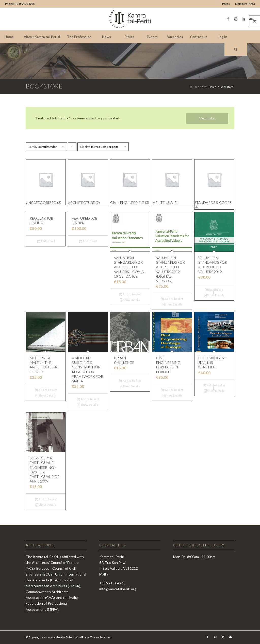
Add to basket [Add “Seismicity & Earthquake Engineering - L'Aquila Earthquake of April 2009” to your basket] (46, 499)
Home (213, 87)
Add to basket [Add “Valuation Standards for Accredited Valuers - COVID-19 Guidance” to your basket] (130, 294)
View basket (207, 118)
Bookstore (44, 86)
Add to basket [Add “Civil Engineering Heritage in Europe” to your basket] (172, 390)
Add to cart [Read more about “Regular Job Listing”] (46, 241)
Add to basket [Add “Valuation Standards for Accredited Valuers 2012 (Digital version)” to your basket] (172, 299)
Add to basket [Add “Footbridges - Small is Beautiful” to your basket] (214, 385)
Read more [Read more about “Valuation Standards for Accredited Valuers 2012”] (214, 290)
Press (226, 4)
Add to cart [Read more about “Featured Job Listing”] (88, 241)
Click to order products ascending (72, 148)
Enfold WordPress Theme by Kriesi (89, 637)
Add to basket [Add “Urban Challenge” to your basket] (130, 381)
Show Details (130, 300)
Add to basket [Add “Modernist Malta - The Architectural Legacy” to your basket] (46, 390)
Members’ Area (245, 4)
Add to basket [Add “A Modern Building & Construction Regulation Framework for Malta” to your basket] (88, 399)
